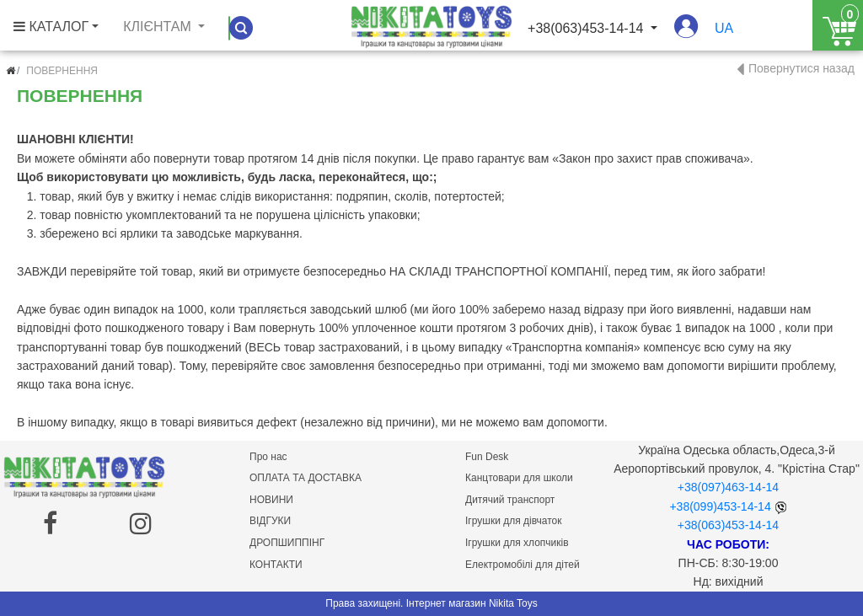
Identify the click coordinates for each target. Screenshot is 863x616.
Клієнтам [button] (159, 27)
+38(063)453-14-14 (728, 525)
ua (724, 28)
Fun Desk (487, 457)
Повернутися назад (801, 68)
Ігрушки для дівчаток (513, 521)
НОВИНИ (271, 500)
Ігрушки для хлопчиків (517, 543)
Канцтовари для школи (519, 478)
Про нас (268, 457)
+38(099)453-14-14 (720, 506)
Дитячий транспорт (510, 500)
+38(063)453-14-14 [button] (587, 28)
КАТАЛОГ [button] (51, 27)
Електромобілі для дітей (523, 565)
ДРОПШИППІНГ (287, 543)
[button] (686, 34)
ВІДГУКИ (270, 521)
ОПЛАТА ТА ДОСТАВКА (306, 478)
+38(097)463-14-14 (728, 487)
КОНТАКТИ (276, 565)
